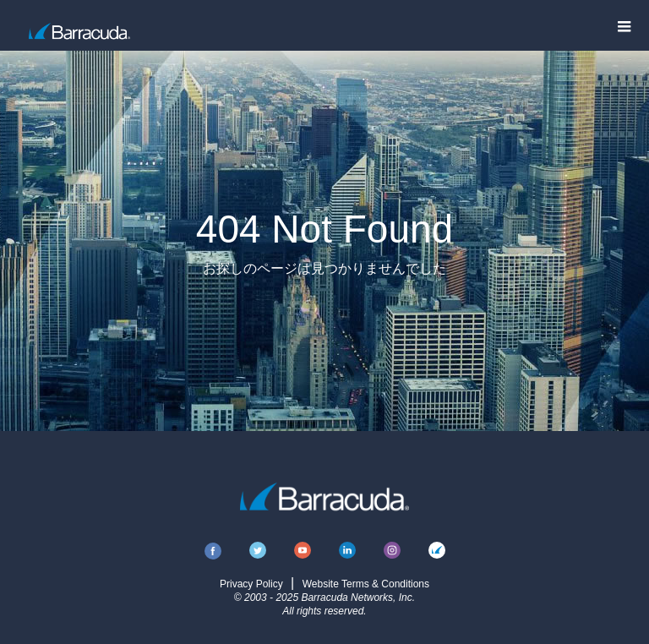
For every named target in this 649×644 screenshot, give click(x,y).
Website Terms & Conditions (366, 584)
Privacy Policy (251, 584)
